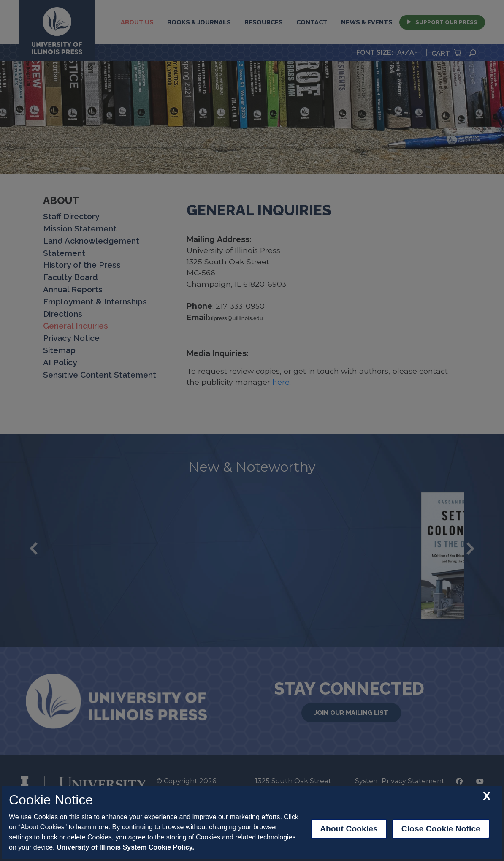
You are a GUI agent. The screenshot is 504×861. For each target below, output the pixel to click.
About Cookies (349, 829)
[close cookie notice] (487, 796)
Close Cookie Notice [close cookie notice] (441, 829)
